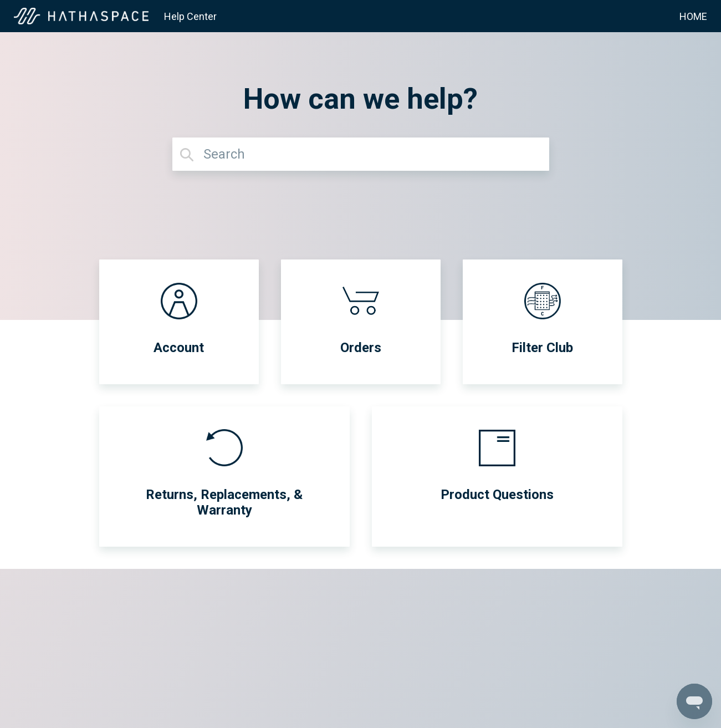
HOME (693, 16)
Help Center (190, 16)
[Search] (361, 154)
